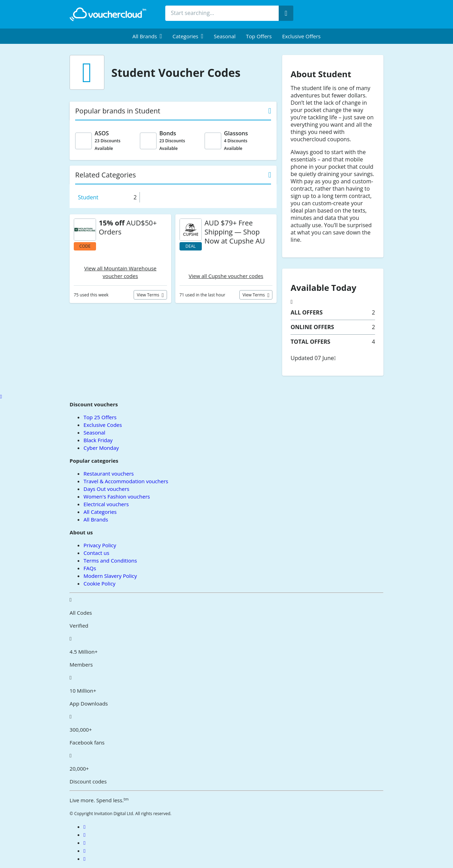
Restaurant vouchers (109, 473)
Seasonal (225, 36)
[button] (147, 36)
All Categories (100, 512)
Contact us (96, 553)
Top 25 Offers (100, 417)
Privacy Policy (100, 545)
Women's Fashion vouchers (117, 496)
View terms (149, 295)
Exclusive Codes (103, 425)
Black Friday (98, 440)
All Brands (96, 519)
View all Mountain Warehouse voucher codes (120, 272)
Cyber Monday (101, 448)
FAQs (90, 568)
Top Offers (259, 36)
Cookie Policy (100, 583)
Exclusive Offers (301, 36)
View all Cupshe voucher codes (226, 276)
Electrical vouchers (106, 504)
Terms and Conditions (110, 560)
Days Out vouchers (106, 489)
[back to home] (108, 14)
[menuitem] (147, 36)
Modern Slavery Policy (110, 576)
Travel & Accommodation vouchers (126, 481)
